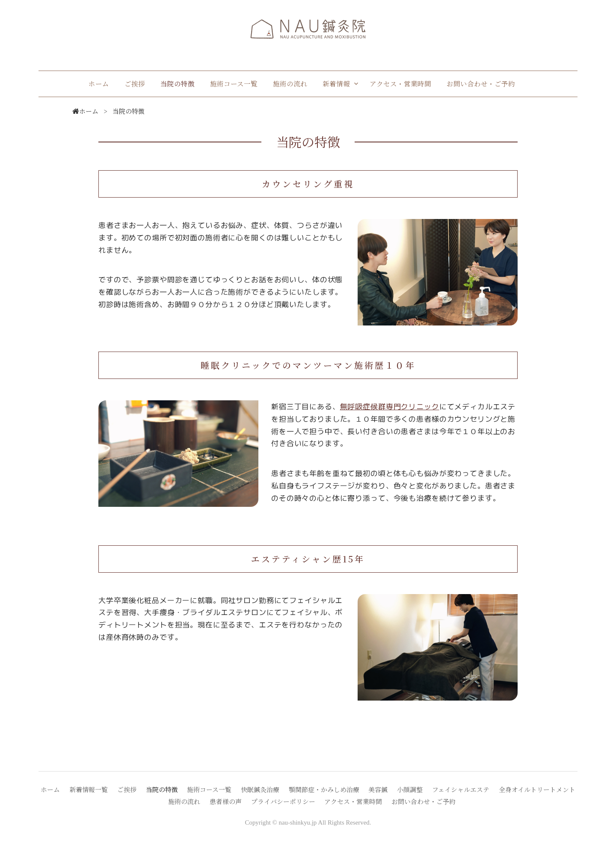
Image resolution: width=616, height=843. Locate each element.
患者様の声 (226, 801)
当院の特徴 (178, 83)
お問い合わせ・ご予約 (481, 83)
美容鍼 (378, 789)
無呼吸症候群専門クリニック (390, 406)
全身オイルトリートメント (537, 789)
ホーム (99, 83)
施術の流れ (290, 83)
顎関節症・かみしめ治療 (324, 789)
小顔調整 (410, 789)
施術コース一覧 (234, 83)
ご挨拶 (135, 83)
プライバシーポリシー (283, 801)
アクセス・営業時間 (400, 83)
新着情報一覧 (89, 789)
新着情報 (336, 83)
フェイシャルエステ (461, 789)
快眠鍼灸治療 (260, 789)
